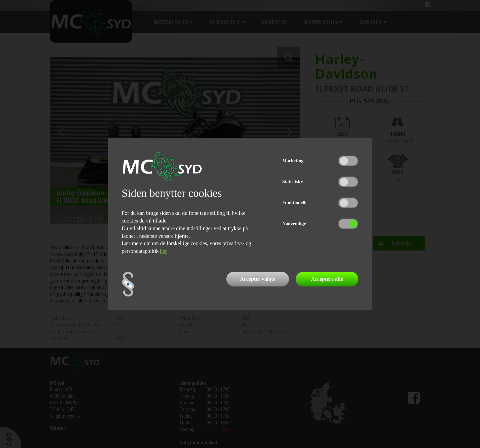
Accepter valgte (258, 279)
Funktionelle (295, 203)
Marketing (293, 161)
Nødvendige (294, 224)
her (163, 251)
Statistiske (292, 182)
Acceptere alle (327, 279)
